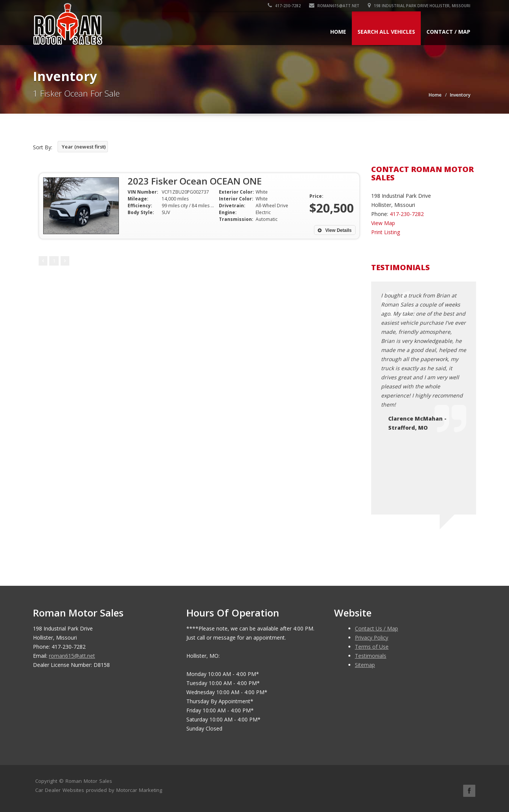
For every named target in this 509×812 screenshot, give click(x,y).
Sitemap (365, 665)
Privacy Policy (372, 638)
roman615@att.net (334, 6)
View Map (383, 223)
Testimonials (371, 656)
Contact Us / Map (376, 628)
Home (338, 32)
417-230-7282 (284, 6)
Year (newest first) (84, 147)
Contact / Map (448, 32)
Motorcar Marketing (139, 790)
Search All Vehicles (386, 32)
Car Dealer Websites (60, 790)
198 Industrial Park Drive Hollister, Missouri (419, 6)
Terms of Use (372, 647)
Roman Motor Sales (89, 781)
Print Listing (386, 232)
